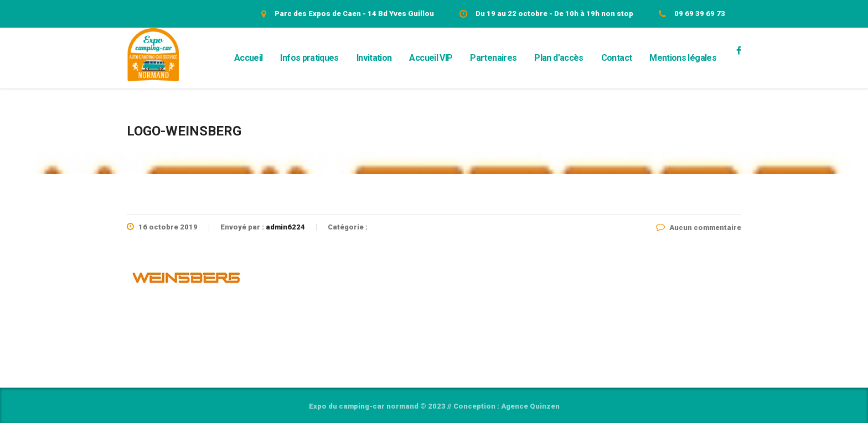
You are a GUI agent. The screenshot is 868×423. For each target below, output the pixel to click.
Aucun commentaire (699, 228)
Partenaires (493, 58)
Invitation (374, 58)
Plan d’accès (559, 58)
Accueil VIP (431, 58)
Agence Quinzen (530, 406)
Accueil (249, 58)
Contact (617, 58)
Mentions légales (683, 58)
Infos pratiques (309, 58)
